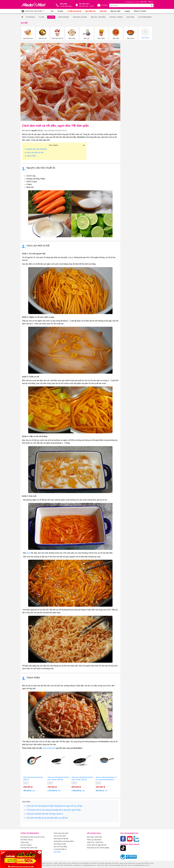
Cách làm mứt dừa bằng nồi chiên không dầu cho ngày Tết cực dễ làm (54, 806)
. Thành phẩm (30, 156)
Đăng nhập (143, 2)
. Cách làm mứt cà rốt (34, 152)
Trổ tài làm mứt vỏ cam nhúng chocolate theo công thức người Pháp (54, 810)
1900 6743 (99, 842)
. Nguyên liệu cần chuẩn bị (36, 149)
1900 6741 (91, 842)
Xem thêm (145, 33)
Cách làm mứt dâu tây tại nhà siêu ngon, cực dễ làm (47, 818)
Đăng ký (150, 2)
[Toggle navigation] (33, 11)
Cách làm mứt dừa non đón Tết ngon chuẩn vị (45, 814)
